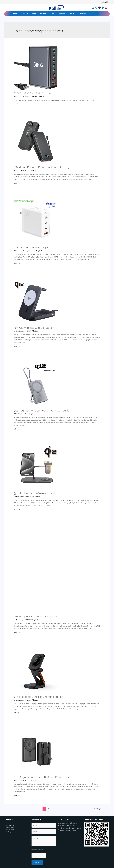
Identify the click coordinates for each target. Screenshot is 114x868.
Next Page (98, 725)
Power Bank (26, 170)
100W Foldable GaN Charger (31, 247)
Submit (37, 778)
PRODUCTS (17, 97)
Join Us (72, 14)
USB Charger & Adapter (30, 97)
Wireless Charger (19, 331)
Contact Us (83, 14)
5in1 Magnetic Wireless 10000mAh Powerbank (41, 693)
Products (43, 14)
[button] (97, 14)
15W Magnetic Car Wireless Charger (35, 532)
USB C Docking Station (12, 750)
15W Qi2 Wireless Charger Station (34, 328)
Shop (52, 14)
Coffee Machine (10, 743)
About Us (25, 14)
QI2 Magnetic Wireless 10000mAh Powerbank (41, 411)
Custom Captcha (38, 765)
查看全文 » (17, 183)
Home (15, 14)
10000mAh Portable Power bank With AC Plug (41, 167)
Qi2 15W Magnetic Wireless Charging (36, 493)
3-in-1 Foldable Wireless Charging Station (38, 613)
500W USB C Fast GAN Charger (33, 93)
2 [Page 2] (48, 725)
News (34, 14)
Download (62, 14)
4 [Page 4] (56, 725)
